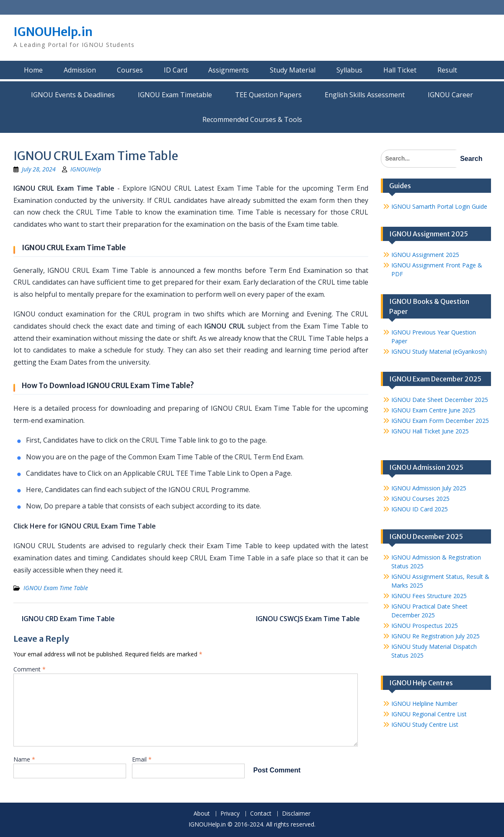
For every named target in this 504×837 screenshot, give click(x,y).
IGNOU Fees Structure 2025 (429, 596)
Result (447, 70)
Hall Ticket (400, 70)
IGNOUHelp (86, 169)
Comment (30, 669)
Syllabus (349, 70)
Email (142, 759)
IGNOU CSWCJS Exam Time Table (308, 619)
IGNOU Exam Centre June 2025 (433, 410)
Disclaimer (296, 814)
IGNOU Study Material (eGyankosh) (439, 351)
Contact (261, 814)
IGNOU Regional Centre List (429, 714)
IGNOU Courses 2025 (420, 499)
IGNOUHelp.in (53, 32)
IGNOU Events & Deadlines (73, 95)
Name (24, 759)
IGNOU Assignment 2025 (425, 255)
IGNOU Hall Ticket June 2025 (430, 431)
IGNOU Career (450, 95)
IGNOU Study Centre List (425, 724)
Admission (80, 70)
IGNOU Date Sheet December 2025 (440, 400)
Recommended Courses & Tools (252, 119)
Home (33, 70)
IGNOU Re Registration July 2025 (436, 636)
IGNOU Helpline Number (424, 704)
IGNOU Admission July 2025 (429, 488)
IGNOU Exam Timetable (175, 95)
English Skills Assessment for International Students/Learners (365, 95)
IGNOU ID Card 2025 (420, 509)
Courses (130, 70)
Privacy (230, 814)
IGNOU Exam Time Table (56, 588)
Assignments (229, 70)
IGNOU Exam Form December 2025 (440, 421)
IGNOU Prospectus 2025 (425, 626)
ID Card (176, 70)
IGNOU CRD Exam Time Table (68, 619)
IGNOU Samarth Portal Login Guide (439, 206)
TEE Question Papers (268, 95)
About (202, 814)
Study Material (293, 70)
